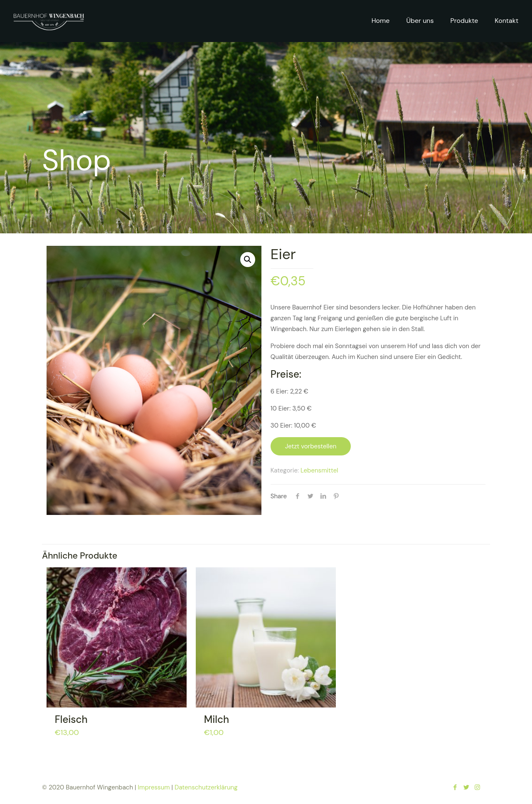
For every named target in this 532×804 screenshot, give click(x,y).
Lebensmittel (319, 470)
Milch (217, 719)
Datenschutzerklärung (206, 787)
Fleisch (71, 719)
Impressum (154, 787)
